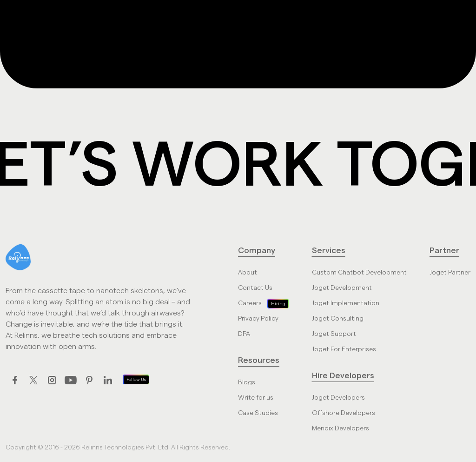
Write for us (256, 398)
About (248, 273)
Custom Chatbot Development (359, 273)
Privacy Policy (258, 319)
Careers (250, 303)
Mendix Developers (340, 429)
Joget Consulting (338, 319)
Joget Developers (338, 398)
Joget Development (342, 288)
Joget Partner (450, 273)
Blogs (247, 382)
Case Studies (258, 413)
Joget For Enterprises (344, 349)
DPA (244, 334)
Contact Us (255, 288)
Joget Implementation (346, 303)
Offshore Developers (344, 413)
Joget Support (334, 334)
